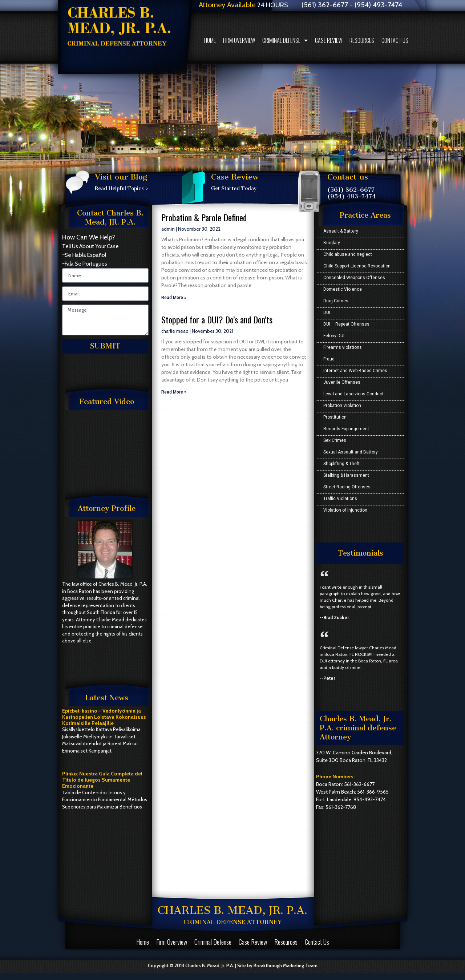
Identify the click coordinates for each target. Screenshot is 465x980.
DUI (327, 312)
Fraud (329, 359)
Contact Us (395, 40)
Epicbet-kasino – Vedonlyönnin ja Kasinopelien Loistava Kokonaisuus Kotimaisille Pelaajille (104, 717)
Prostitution (335, 417)
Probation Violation (342, 406)
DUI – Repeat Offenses (346, 324)
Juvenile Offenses (342, 382)
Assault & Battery (341, 231)
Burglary (332, 243)
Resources (362, 40)
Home (210, 40)
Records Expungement (346, 429)
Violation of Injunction (345, 510)
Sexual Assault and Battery (351, 452)
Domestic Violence (343, 289)
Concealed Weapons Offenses (354, 278)
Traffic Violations (340, 499)
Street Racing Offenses (347, 487)
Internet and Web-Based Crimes (355, 371)
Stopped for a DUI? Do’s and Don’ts (217, 319)
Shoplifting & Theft (341, 464)
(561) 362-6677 (351, 190)
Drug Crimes (336, 301)
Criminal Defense (285, 40)
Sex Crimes (335, 440)
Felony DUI (334, 336)
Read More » (174, 298)
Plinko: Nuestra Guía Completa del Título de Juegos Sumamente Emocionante (102, 780)
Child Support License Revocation (357, 266)
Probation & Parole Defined (204, 217)
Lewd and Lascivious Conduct (353, 394)
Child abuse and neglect (348, 254)
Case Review (329, 40)
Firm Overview (239, 40)
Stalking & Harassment (346, 475)
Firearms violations (343, 347)
